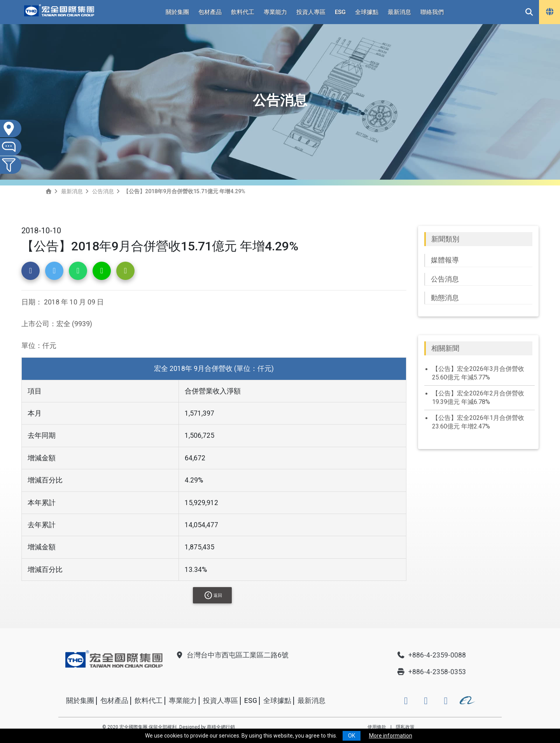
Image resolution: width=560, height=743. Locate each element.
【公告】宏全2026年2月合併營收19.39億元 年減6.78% (478, 398)
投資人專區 (311, 12)
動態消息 (445, 298)
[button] (31, 271)
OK (352, 736)
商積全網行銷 (221, 727)
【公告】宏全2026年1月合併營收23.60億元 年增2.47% (478, 422)
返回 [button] (213, 595)
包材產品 (210, 12)
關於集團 (177, 12)
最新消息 (399, 12)
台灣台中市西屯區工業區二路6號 (232, 655)
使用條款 (377, 727)
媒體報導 (445, 260)
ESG (340, 12)
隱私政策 (405, 727)
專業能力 (275, 12)
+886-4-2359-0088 (431, 655)
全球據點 (367, 12)
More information (391, 736)
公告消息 (103, 191)
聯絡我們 (432, 12)
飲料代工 (243, 12)
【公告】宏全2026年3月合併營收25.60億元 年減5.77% (478, 373)
